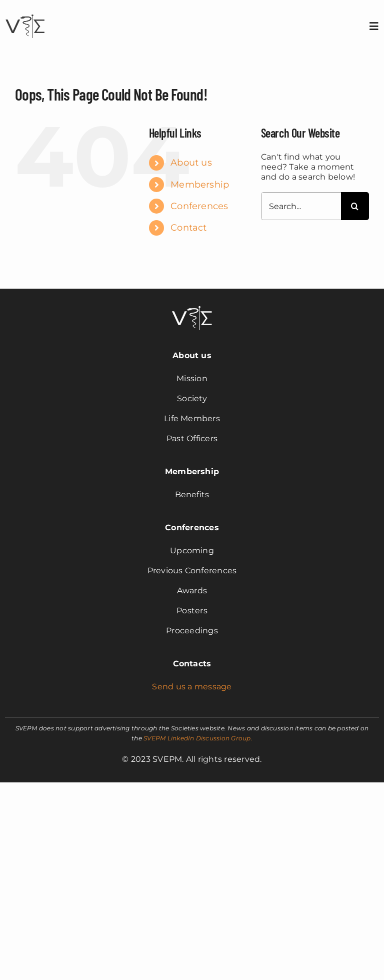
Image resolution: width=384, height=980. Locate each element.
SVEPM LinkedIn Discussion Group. (198, 738)
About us (191, 163)
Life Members (192, 418)
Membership (200, 185)
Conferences (199, 206)
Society (192, 398)
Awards (192, 591)
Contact (189, 228)
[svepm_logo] (25, 16)
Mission (192, 378)
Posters (192, 611)
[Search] (355, 206)
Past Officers (192, 438)
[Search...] (301, 206)
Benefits (192, 495)
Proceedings (192, 631)
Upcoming (192, 551)
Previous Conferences (192, 571)
